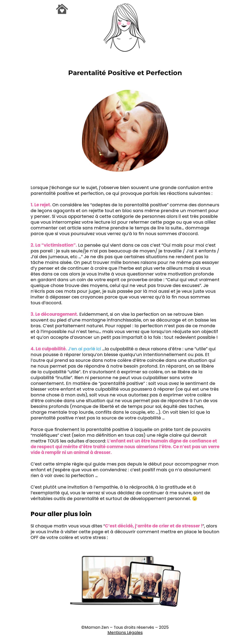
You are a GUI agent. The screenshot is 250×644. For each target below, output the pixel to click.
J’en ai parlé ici (84, 349)
